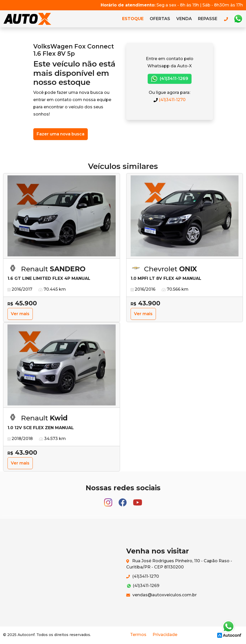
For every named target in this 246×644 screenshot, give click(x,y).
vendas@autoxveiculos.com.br (161, 595)
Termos (138, 635)
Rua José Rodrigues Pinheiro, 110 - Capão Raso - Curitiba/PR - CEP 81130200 (179, 564)
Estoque (133, 19)
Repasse (208, 19)
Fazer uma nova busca (61, 134)
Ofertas (160, 19)
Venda (184, 19)
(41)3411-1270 (170, 100)
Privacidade (165, 635)
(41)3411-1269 (170, 79)
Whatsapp (238, 19)
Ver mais (20, 314)
